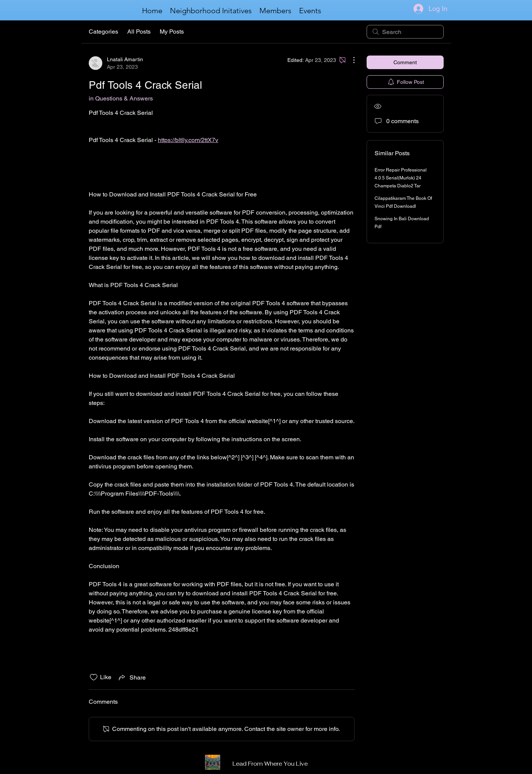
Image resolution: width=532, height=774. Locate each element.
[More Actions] (350, 60)
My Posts (172, 32)
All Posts (139, 32)
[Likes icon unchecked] (94, 677)
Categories (103, 32)
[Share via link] (132, 677)
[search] (405, 32)
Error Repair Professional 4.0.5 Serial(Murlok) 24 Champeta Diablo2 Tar (401, 178)
